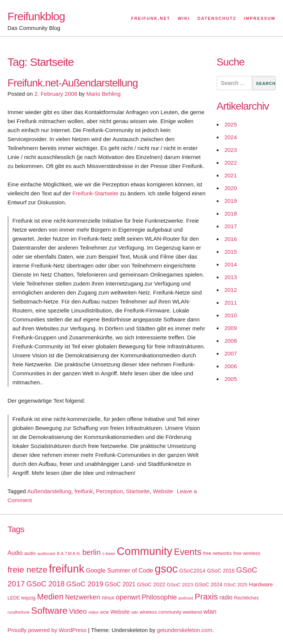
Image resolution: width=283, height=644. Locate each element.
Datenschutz (217, 18)
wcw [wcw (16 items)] (104, 612)
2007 (231, 353)
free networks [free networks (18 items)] (218, 553)
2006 (231, 366)
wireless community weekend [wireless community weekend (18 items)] (171, 612)
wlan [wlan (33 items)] (210, 612)
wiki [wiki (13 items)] (135, 612)
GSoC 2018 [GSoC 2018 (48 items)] (45, 584)
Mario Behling (103, 94)
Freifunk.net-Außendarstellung (73, 83)
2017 (231, 226)
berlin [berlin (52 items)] (92, 552)
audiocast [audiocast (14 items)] (46, 553)
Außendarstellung (49, 491)
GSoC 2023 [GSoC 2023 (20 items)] (180, 585)
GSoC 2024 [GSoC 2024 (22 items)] (208, 585)
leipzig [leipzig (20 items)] (28, 598)
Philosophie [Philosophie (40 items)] (159, 597)
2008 (231, 341)
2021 (231, 175)
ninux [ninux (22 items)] (108, 598)
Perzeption (109, 491)
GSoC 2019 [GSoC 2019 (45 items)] (85, 584)
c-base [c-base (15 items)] (109, 553)
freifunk (83, 491)
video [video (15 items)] (93, 612)
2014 (231, 264)
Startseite (138, 491)
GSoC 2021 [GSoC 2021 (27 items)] (120, 584)
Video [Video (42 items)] (78, 611)
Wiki (184, 18)
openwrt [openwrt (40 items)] (128, 597)
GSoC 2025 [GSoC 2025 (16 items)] (236, 585)
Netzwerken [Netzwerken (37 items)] (83, 597)
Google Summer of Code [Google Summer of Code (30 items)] (119, 570)
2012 (231, 290)
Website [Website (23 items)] (120, 612)
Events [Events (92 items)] (188, 552)
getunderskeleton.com (185, 630)
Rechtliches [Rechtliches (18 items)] (246, 598)
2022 (231, 163)
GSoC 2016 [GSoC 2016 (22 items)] (221, 571)
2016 (231, 239)
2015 (231, 252)
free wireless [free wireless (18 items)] (247, 553)
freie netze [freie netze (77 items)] (27, 570)
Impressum (260, 18)
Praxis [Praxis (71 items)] (206, 597)
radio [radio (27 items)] (226, 597)
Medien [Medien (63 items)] (50, 597)
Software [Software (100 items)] (49, 611)
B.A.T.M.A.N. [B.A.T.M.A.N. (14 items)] (69, 553)
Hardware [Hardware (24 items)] (261, 585)
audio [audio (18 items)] (30, 553)
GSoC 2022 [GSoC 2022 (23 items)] (151, 585)
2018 (231, 213)
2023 (231, 150)
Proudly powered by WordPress (47, 630)
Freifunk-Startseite (95, 193)
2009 (231, 328)
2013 (231, 277)
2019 (231, 201)
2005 (231, 379)
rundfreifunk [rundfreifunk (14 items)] (19, 612)
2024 (231, 137)
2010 (231, 315)
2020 (231, 188)
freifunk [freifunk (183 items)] (67, 569)
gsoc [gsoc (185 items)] (166, 569)
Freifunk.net (151, 18)
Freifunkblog (36, 16)
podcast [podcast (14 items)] (186, 598)
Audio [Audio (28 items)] (15, 553)
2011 (231, 303)
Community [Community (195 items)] (144, 551)
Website (163, 491)
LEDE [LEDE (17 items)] (14, 598)
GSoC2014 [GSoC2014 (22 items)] (192, 571)
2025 (231, 124)
